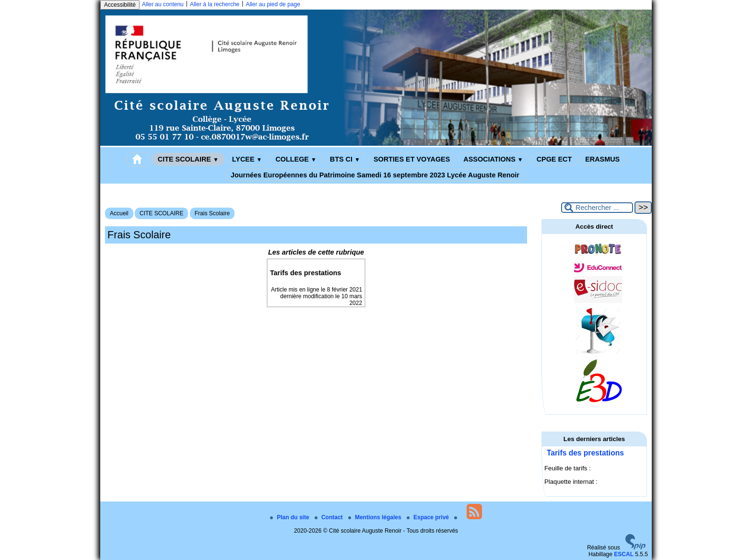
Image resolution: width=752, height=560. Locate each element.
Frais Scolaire (212, 213)
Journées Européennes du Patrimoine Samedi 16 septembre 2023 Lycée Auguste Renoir (375, 175)
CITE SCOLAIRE (188, 159)
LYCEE (247, 159)
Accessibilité (120, 5)
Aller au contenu (163, 4)
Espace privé (429, 517)
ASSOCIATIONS (493, 159)
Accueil (119, 213)
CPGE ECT (554, 159)
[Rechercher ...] (597, 208)
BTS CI (345, 159)
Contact (329, 517)
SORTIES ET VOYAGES (412, 159)
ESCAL (624, 554)
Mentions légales (376, 517)
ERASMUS (602, 159)
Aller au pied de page (273, 4)
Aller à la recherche (215, 4)
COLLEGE (296, 159)
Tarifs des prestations (585, 453)
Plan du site (290, 517)
